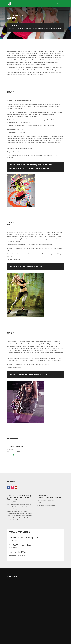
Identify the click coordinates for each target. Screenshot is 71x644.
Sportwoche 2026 (17, 552)
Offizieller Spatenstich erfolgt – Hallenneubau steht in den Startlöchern (20, 497)
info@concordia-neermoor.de (20, 455)
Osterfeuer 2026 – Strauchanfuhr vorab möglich (49, 497)
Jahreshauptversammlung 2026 (24, 538)
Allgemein (21, 502)
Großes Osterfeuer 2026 (20, 545)
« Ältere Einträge (13, 525)
